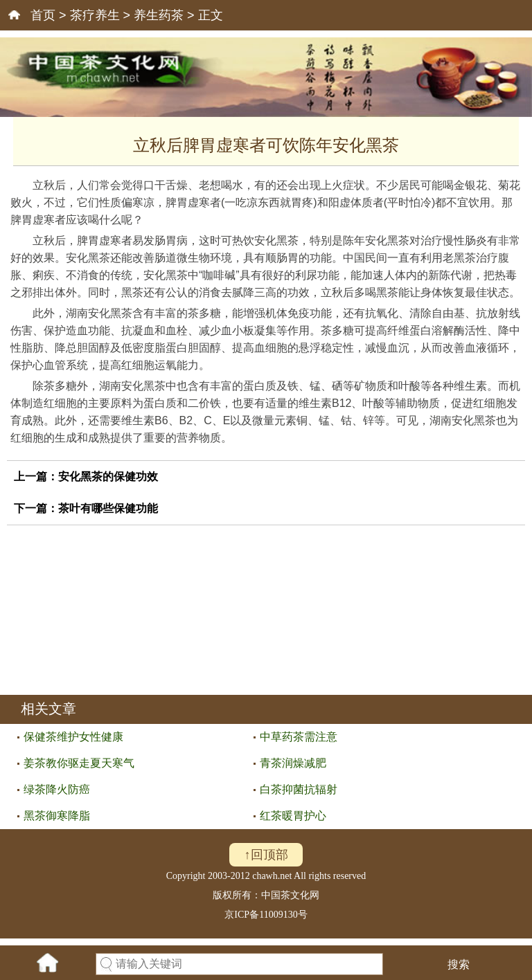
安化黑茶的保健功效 (108, 477)
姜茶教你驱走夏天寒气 (79, 763)
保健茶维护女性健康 (73, 737)
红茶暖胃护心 (293, 816)
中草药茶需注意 (299, 737)
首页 (43, 15)
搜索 (459, 964)
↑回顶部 (266, 855)
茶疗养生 (95, 15)
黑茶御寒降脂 (57, 816)
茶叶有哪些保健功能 (108, 508)
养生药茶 (159, 15)
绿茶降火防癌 (57, 789)
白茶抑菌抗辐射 (299, 789)
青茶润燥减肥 (293, 763)
